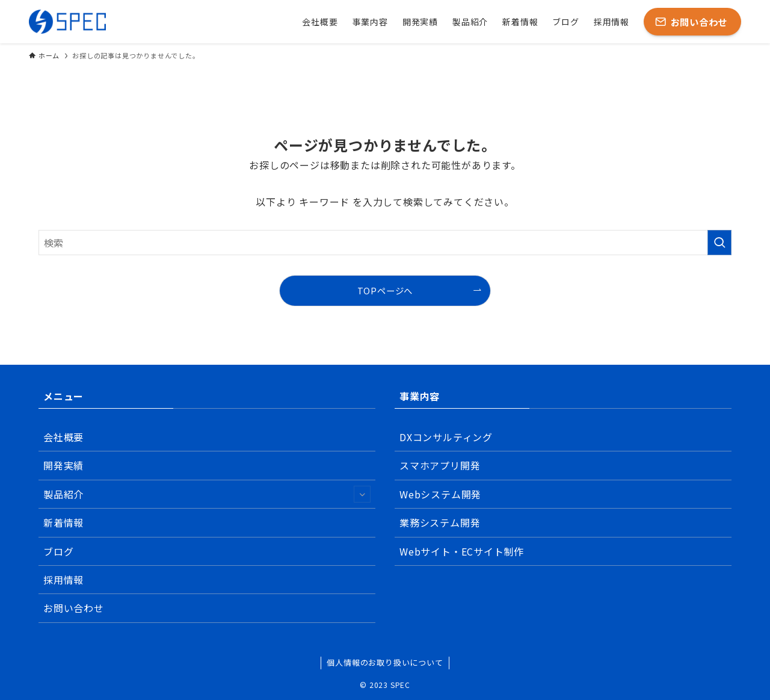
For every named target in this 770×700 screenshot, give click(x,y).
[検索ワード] (385, 243)
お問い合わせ (74, 608)
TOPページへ (385, 290)
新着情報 (63, 522)
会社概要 (63, 437)
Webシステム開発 (440, 494)
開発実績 (63, 465)
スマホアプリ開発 (440, 465)
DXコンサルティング (446, 437)
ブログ (58, 551)
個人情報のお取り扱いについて (385, 662)
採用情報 (63, 580)
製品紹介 (207, 494)
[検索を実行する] (719, 243)
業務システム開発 (440, 522)
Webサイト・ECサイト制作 (462, 551)
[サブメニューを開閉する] (362, 494)
